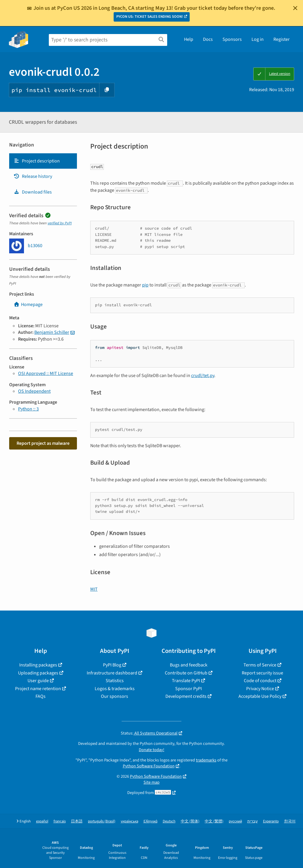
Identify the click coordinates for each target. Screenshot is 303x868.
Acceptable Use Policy (260, 696)
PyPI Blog (112, 665)
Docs (208, 39)
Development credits (186, 696)
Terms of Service (260, 665)
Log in (258, 39)
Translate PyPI (186, 681)
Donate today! (151, 750)
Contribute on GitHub (186, 673)
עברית (253, 821)
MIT (94, 589)
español (42, 821)
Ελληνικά (150, 821)
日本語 (77, 821)
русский (235, 821)
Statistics (115, 681)
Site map (151, 782)
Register (282, 39)
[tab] (43, 161)
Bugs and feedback (189, 665)
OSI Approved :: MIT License (46, 373)
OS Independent (34, 391)
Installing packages (38, 665)
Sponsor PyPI (188, 689)
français (60, 821)
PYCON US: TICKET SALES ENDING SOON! (150, 17)
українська (129, 821)
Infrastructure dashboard (112, 673)
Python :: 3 (28, 409)
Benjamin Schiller (52, 332)
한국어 (290, 821)
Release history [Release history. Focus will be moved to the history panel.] (33, 176)
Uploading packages (38, 673)
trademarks (206, 760)
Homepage (28, 305)
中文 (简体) (190, 821)
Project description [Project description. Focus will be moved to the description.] (37, 161)
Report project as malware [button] (43, 443)
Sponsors (232, 39)
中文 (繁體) (214, 821)
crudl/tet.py (203, 376)
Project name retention (38, 689)
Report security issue (262, 673)
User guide (38, 681)
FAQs (41, 696)
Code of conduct (260, 681)
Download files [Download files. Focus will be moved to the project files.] (33, 192)
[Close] (295, 8)
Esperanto (271, 821)
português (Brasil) (102, 821)
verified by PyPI (60, 223)
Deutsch (169, 821)
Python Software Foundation (149, 766)
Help (189, 39)
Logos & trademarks (115, 689)
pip (145, 285)
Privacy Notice (260, 689)
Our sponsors (115, 696)
